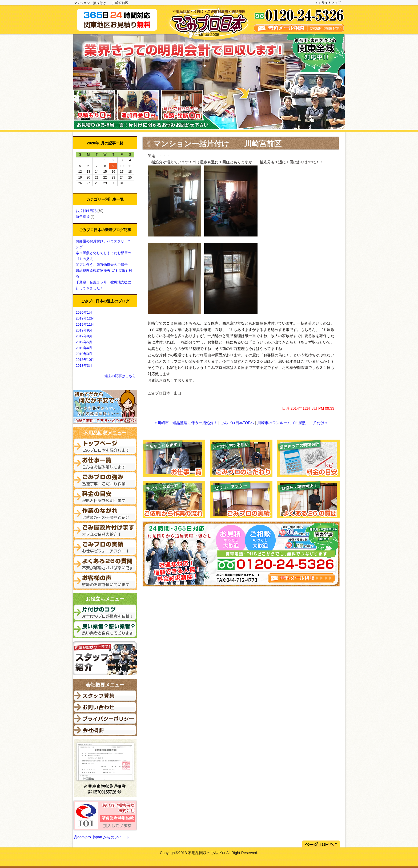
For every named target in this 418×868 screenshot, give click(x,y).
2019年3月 (84, 354)
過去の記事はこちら (120, 376)
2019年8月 (84, 336)
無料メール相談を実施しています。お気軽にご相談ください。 (299, 19)
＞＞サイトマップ (328, 3)
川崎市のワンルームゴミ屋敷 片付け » (292, 423)
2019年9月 (84, 330)
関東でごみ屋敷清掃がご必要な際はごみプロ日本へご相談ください (207, 19)
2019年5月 (84, 342)
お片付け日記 (87, 211)
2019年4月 (84, 348)
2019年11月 (85, 324)
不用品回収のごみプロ (207, 853)
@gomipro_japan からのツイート (101, 837)
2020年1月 (84, 312)
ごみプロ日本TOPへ (237, 423)
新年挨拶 (83, 217)
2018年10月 (85, 360)
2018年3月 (84, 366)
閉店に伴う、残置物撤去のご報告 (102, 265)
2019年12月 (85, 318)
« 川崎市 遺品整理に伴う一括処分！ (186, 423)
